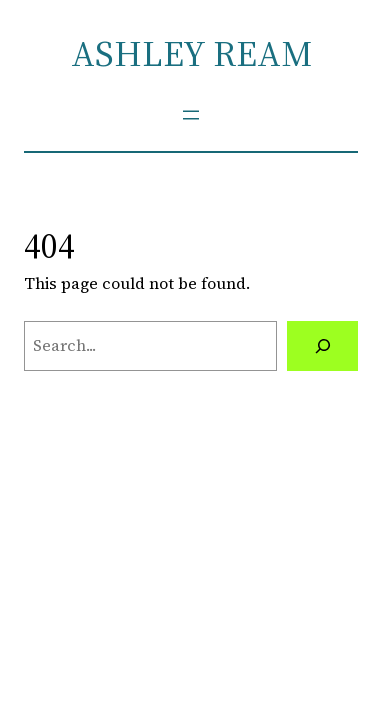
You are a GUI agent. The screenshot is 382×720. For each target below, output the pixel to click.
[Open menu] (191, 115)
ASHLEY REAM (191, 53)
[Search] (322, 346)
